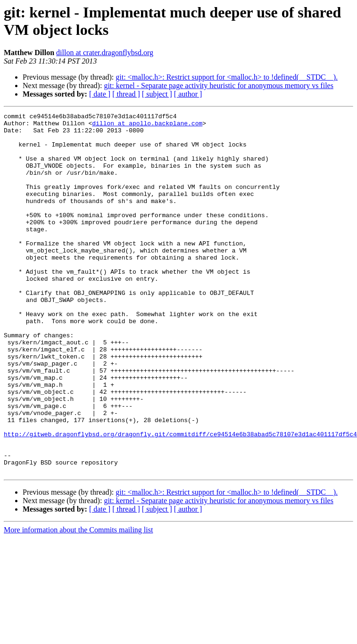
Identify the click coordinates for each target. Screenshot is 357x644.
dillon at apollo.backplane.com (147, 126)
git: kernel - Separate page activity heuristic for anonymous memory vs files (219, 86)
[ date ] (100, 94)
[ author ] (188, 94)
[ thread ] (126, 94)
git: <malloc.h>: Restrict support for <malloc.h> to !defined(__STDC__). (227, 77)
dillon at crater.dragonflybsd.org (105, 53)
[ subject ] (157, 94)
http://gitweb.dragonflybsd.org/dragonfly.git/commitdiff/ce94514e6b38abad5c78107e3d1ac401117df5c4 (180, 499)
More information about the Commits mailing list (78, 602)
